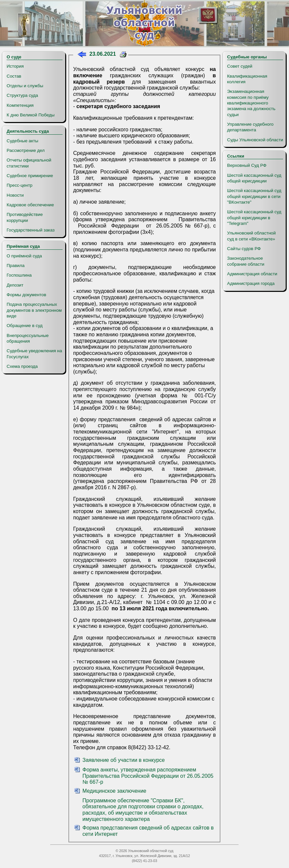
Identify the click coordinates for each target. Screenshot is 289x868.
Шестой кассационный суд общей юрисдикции (254, 178)
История (15, 66)
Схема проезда (22, 366)
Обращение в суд (24, 326)
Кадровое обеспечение (30, 205)
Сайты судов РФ (244, 249)
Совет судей (240, 66)
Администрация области (252, 274)
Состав (14, 76)
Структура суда (22, 95)
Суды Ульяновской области (255, 140)
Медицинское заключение (114, 791)
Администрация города (251, 283)
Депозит (15, 285)
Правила (16, 266)
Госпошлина (19, 275)
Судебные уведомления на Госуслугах (34, 354)
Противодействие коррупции (25, 217)
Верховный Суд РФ (247, 165)
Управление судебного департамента (250, 127)
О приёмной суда (24, 256)
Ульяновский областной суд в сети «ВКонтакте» (251, 236)
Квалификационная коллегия (247, 79)
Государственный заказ (31, 230)
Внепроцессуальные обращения (28, 338)
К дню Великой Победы (31, 115)
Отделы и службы (25, 86)
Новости (15, 195)
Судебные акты (23, 141)
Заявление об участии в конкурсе (124, 760)
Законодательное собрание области (246, 261)
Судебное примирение (30, 176)
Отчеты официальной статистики (29, 163)
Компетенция (20, 105)
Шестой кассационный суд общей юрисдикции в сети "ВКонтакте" (254, 196)
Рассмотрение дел (26, 150)
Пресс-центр (20, 185)
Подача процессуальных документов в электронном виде (34, 310)
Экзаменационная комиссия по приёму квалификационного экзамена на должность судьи (251, 103)
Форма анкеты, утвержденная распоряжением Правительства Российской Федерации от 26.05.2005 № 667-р (148, 776)
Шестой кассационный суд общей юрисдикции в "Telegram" (254, 218)
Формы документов (26, 295)
